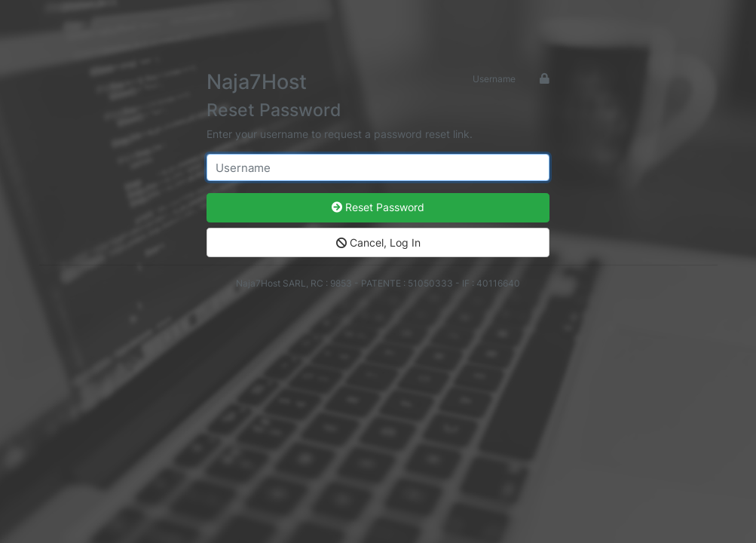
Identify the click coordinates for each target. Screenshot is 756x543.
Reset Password (378, 207)
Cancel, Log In (378, 242)
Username (494, 79)
